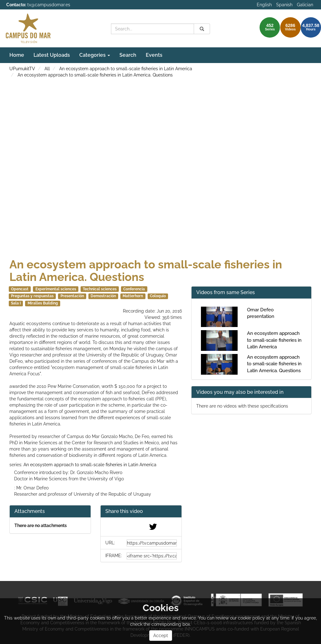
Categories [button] (95, 55)
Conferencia (134, 289)
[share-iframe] (152, 556)
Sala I (16, 303)
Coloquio (158, 296)
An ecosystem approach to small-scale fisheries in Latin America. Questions (95, 75)
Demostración (103, 296)
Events (154, 55)
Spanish (284, 5)
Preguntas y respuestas (32, 296)
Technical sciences (100, 289)
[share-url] (152, 543)
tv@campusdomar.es (49, 5)
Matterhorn (133, 296)
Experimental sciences (56, 289)
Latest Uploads (52, 55)
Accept (161, 636)
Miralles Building (43, 303)
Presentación (72, 296)
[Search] (202, 29)
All (47, 69)
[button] (141, 512)
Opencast (20, 289)
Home (17, 55)
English (264, 5)
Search (128, 55)
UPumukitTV (22, 69)
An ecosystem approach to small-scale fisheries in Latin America (126, 69)
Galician (305, 5)
